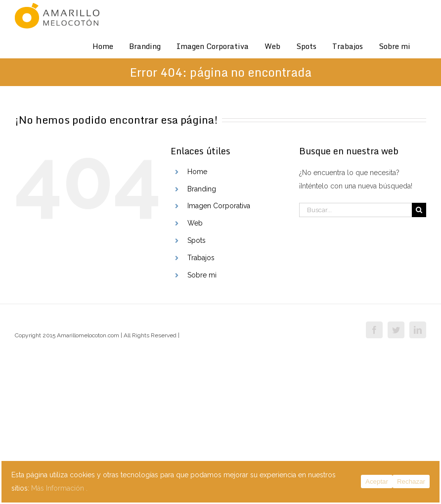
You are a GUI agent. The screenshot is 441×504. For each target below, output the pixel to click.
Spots (197, 240)
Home (197, 172)
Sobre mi (202, 275)
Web (195, 223)
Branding (202, 189)
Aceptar (377, 481)
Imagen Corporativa (219, 206)
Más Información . (59, 488)
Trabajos (201, 258)
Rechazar (411, 481)
